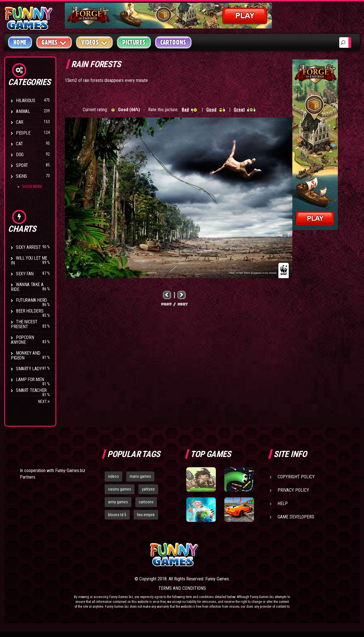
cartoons (146, 502)
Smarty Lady (29, 369)
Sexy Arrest (28, 247)
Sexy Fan (25, 274)
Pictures (134, 42)
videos (113, 476)
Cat (19, 144)
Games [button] (54, 42)
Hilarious (25, 101)
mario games (140, 476)
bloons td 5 (117, 515)
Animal (23, 111)
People (23, 133)
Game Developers (296, 517)
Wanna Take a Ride (27, 287)
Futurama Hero (31, 300)
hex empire (146, 515)
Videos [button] (95, 42)
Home (20, 42)
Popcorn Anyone (22, 340)
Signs (21, 176)
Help (283, 503)
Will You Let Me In (29, 260)
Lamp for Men (30, 379)
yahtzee (148, 489)
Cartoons (173, 42)
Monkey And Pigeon (26, 355)
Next (44, 402)
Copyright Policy (296, 477)
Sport (22, 165)
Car (20, 122)
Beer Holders (30, 311)
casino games (120, 489)
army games (118, 502)
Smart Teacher (31, 390)
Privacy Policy (293, 490)
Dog (20, 155)
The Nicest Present (24, 324)
